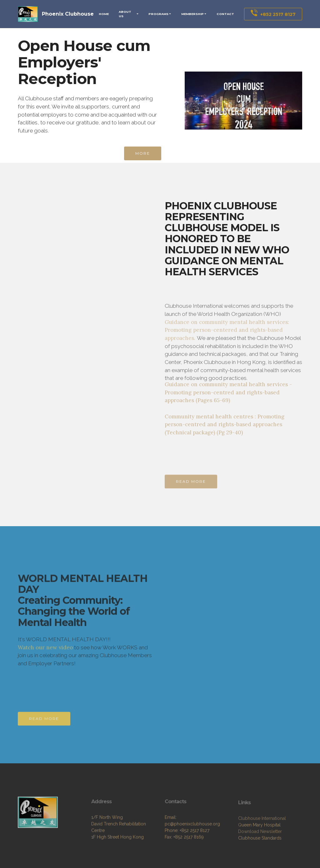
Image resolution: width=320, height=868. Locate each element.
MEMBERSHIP (192, 14)
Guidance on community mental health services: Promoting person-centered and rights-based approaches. (227, 353)
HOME (104, 14)
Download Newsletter (260, 846)
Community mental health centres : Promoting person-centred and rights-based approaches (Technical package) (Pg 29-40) (225, 424)
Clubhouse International (262, 832)
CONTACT (225, 14)
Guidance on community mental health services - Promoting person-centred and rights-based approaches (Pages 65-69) (228, 392)
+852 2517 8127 (273, 14)
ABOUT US (125, 14)
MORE (143, 153)
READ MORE (191, 485)
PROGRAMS (158, 14)
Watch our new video (45, 656)
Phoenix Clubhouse (68, 14)
